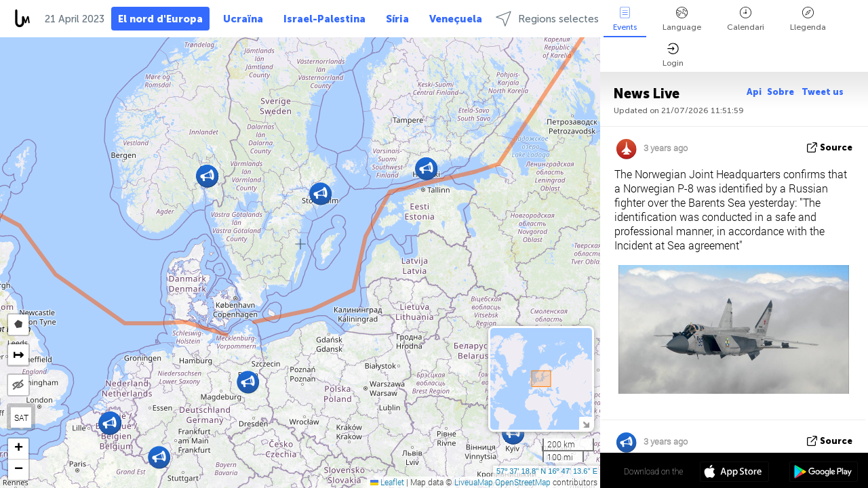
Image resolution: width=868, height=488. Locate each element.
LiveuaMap (474, 482)
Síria (397, 19)
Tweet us (823, 92)
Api (754, 92)
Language (682, 19)
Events (625, 19)
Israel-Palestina (324, 19)
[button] (248, 382)
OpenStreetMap (523, 482)
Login (673, 55)
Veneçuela (456, 19)
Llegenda (808, 19)
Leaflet (387, 482)
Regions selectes (547, 19)
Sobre (782, 92)
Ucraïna (243, 19)
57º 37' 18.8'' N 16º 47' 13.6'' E (547, 471)
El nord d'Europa (160, 19)
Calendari (746, 19)
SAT (21, 418)
